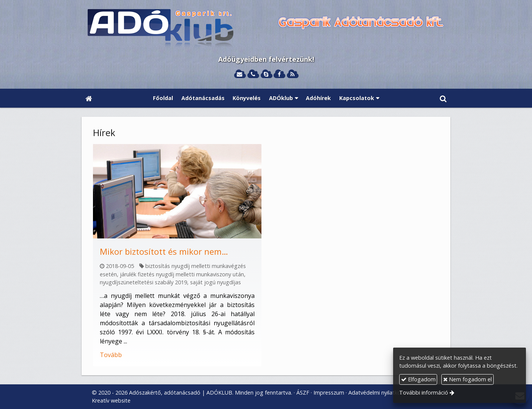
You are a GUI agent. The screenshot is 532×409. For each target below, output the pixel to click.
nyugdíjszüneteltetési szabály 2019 (143, 282)
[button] (443, 98)
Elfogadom (418, 379)
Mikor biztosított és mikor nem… (164, 251)
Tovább (111, 355)
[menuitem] (163, 98)
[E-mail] (240, 74)
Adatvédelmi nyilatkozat (379, 393)
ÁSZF (303, 393)
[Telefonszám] (253, 74)
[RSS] (292, 74)
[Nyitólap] (266, 29)
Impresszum (329, 393)
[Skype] (266, 74)
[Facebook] (279, 74)
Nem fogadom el (467, 379)
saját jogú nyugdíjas (216, 282)
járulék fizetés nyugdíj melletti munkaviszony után (182, 274)
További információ (424, 393)
